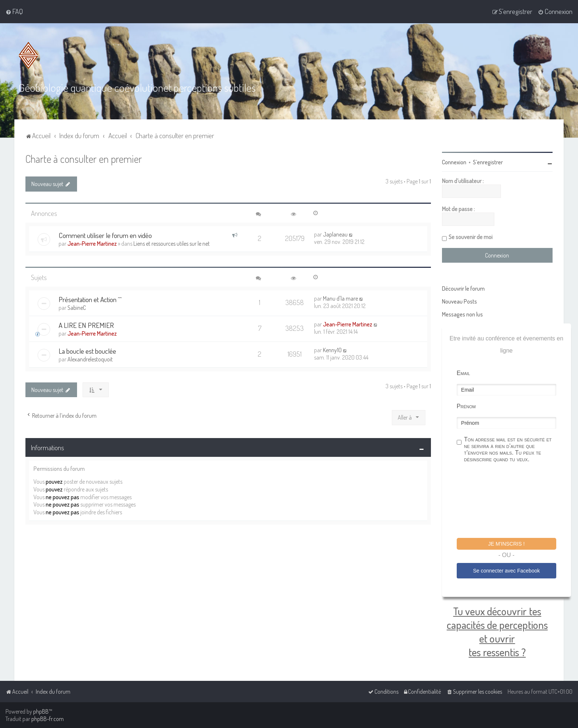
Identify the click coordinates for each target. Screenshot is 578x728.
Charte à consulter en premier (84, 158)
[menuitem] (14, 11)
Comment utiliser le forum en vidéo (105, 234)
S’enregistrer (488, 161)
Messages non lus (462, 314)
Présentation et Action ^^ (90, 299)
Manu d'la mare (340, 298)
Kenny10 (332, 349)
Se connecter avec (506, 570)
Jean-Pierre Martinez (92, 243)
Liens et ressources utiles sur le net (172, 243)
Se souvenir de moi (471, 236)
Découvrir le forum (463, 288)
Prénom (466, 405)
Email (463, 372)
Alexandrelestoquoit (90, 358)
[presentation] (513, 501)
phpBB (41, 711)
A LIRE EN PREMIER (86, 324)
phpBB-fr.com (48, 719)
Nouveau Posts (459, 301)
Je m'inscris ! (506, 543)
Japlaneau (335, 234)
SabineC (77, 307)
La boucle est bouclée (87, 350)
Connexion (454, 161)
